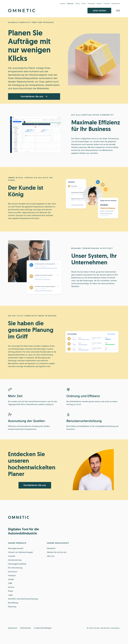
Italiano (99, 4)
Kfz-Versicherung (15, 568)
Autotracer (13, 572)
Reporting (12, 607)
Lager (10, 595)
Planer (11, 591)
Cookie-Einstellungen (43, 628)
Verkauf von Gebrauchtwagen (21, 552)
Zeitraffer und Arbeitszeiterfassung (23, 599)
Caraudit (12, 556)
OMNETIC (19, 517)
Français (107, 4)
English (63, 4)
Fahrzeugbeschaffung (17, 564)
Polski (84, 4)
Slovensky (91, 4)
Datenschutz (26, 628)
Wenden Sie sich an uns (57, 552)
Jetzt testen (99, 11)
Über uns (51, 556)
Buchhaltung (13, 603)
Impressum (13, 628)
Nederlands (116, 4)
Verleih (11, 579)
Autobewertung (15, 560)
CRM (10, 583)
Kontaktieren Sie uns (34, 96)
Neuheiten (51, 548)
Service (11, 587)
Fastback (12, 576)
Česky (77, 4)
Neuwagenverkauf (16, 548)
